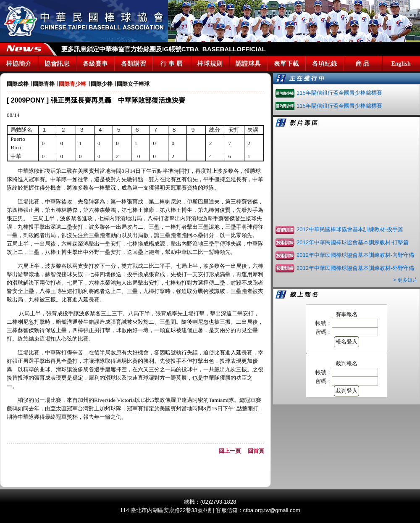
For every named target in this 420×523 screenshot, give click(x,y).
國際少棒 (102, 84)
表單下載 (286, 63)
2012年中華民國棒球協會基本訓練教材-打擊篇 (353, 242)
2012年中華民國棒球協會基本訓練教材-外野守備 (355, 268)
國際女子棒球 (133, 84)
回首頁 (256, 451)
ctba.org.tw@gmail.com (272, 510)
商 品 (363, 63)
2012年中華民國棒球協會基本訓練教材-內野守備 (355, 255)
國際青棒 (44, 84)
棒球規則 (210, 63)
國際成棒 (18, 84)
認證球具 (248, 63)
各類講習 (134, 63)
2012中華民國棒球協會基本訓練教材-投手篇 (350, 229)
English (401, 63)
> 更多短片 (405, 280)
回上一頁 (232, 451)
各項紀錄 (325, 63)
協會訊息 (57, 63)
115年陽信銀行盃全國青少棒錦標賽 (339, 93)
